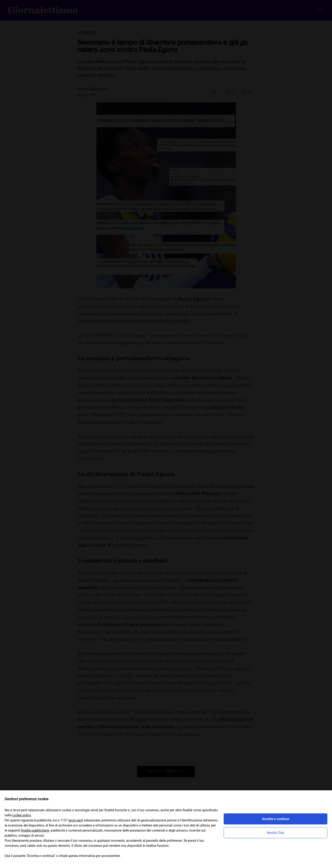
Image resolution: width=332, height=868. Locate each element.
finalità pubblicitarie (35, 830)
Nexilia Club (276, 833)
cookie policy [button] (22, 815)
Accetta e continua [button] (275, 819)
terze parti (76, 820)
